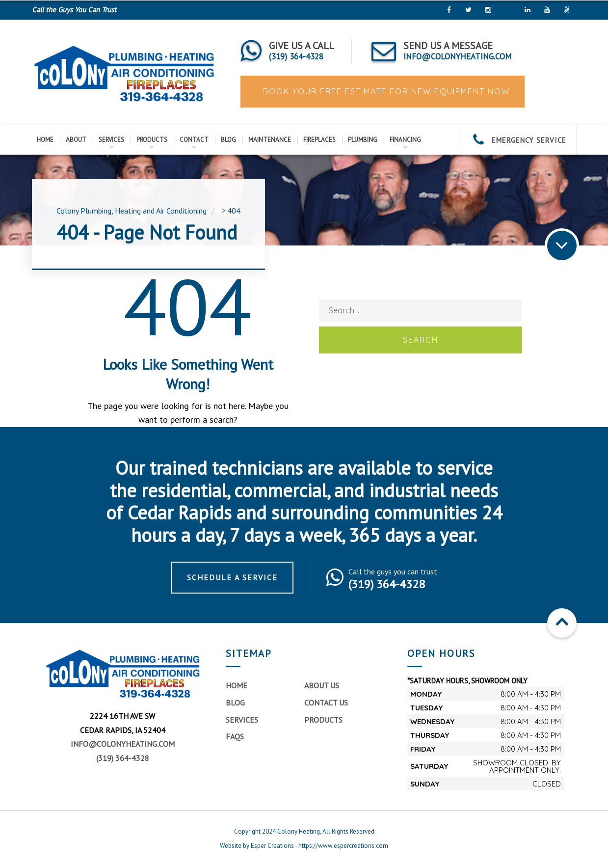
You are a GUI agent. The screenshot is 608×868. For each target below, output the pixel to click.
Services (111, 140)
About (76, 140)
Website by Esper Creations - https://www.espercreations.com (304, 846)
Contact (194, 140)
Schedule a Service (232, 577)
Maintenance (270, 140)
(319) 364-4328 (123, 758)
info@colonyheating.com (123, 744)
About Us (322, 685)
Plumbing (363, 140)
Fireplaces (319, 140)
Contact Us (326, 703)
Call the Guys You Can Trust (74, 10)
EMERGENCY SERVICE (520, 140)
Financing (405, 140)
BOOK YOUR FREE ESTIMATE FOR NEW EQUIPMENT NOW (385, 91)
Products (152, 140)
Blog (228, 140)
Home (45, 140)
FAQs (235, 736)
